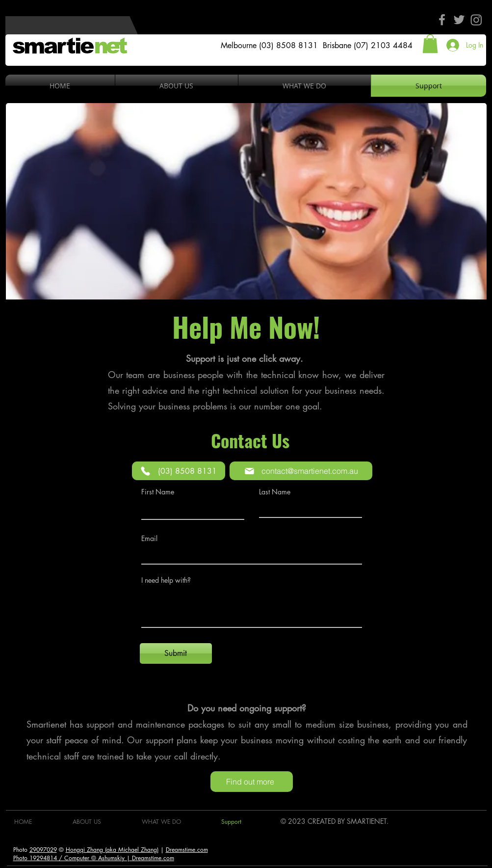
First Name (158, 492)
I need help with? (166, 580)
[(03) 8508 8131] (179, 471)
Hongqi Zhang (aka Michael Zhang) (112, 850)
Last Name (275, 492)
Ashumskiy (111, 858)
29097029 (43, 850)
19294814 (43, 858)
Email (149, 539)
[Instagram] (476, 20)
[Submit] (176, 653)
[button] (430, 44)
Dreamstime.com (187, 850)
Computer (77, 858)
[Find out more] (252, 782)
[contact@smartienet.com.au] (301, 471)
